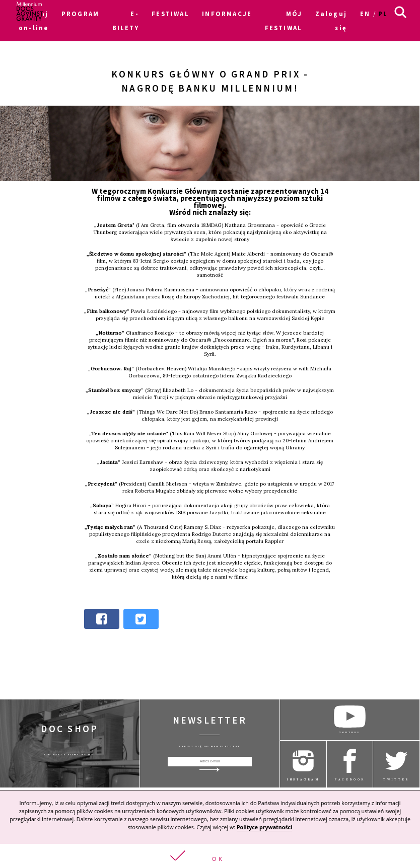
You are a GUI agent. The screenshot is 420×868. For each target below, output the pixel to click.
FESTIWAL (170, 14)
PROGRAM (80, 14)
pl (383, 14)
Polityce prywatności (264, 827)
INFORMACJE (227, 14)
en (365, 14)
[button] (210, 856)
